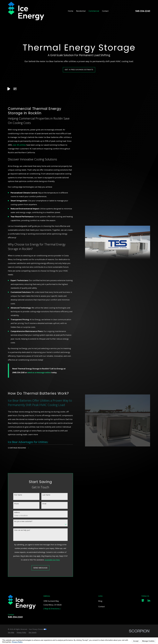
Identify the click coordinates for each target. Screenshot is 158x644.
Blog (100, 601)
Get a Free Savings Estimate (79, 70)
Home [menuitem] (71, 11)
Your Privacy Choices (38, 629)
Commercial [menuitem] (94, 11)
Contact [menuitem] (105, 11)
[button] (15, 89)
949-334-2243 (143, 11)
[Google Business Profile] (143, 600)
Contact (102, 606)
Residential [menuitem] (81, 11)
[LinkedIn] (149, 600)
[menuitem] (11, 633)
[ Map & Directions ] (52, 609)
